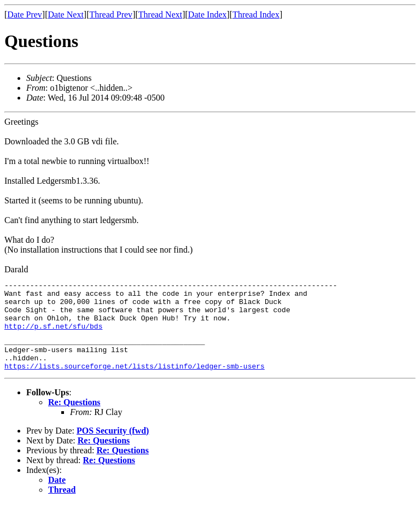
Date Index (208, 14)
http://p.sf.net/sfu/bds (53, 336)
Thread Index (256, 14)
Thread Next (160, 14)
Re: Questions (74, 419)
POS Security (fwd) (113, 447)
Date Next (66, 14)
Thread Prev (111, 14)
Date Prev (25, 14)
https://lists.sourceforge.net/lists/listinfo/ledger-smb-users (135, 382)
